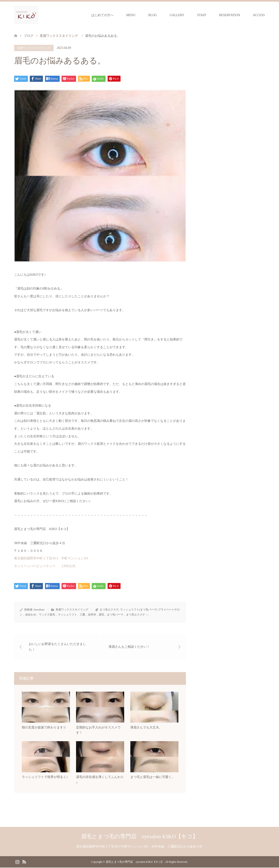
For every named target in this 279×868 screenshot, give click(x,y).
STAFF (202, 15)
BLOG (153, 15)
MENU (131, 15)
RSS (24, 862)
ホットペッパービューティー (35, 566)
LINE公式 (69, 566)
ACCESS (259, 15)
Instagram (17, 862)
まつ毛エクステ (109, 610)
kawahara (39, 610)
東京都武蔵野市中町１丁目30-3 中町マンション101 (51, 558)
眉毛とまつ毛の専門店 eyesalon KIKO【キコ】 (140, 837)
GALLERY (177, 15)
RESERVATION (230, 15)
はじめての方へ (102, 15)
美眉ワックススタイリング (34, 48)
